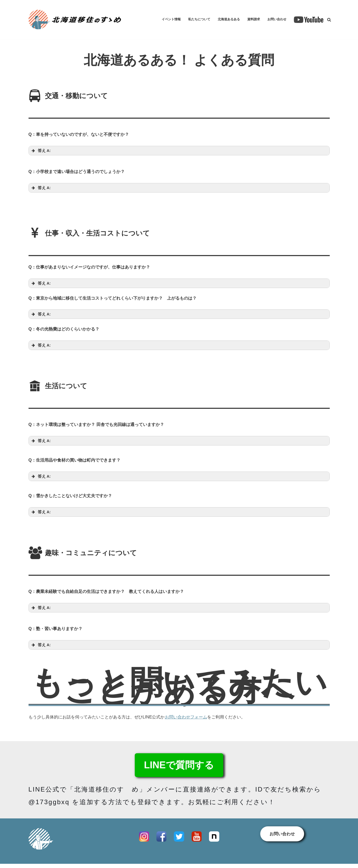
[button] (179, 152)
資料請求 (249, 19)
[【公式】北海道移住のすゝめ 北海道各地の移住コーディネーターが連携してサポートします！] (75, 19)
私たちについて (188, 19)
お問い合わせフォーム (196, 728)
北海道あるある (222, 19)
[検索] (329, 20)
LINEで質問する (179, 777)
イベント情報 (157, 19)
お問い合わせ (275, 19)
